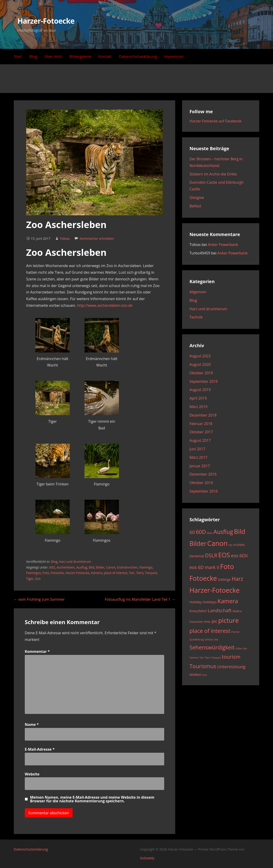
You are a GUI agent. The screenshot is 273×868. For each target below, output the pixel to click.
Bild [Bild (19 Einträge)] (240, 531)
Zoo (38, 579)
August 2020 (200, 364)
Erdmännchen (127, 567)
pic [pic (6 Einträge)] (215, 621)
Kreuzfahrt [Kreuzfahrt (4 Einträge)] (198, 611)
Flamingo (146, 567)
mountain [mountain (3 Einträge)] (196, 622)
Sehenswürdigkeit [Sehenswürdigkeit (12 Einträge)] (212, 647)
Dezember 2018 (203, 415)
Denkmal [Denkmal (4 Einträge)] (197, 556)
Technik (196, 317)
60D (52, 567)
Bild (92, 567)
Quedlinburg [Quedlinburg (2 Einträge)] (197, 640)
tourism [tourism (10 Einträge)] (231, 657)
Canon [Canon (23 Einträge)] (217, 543)
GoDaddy (147, 858)
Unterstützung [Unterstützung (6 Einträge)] (231, 666)
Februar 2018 (201, 424)
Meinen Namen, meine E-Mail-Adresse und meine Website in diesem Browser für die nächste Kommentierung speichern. (92, 799)
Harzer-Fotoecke (46, 21)
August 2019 (200, 390)
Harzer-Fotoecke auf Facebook (215, 121)
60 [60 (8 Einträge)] (192, 532)
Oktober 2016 (201, 483)
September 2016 (204, 491)
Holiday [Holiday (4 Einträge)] (196, 602)
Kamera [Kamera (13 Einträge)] (228, 601)
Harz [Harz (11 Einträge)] (237, 579)
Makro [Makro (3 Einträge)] (237, 611)
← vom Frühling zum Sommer (39, 599)
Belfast (195, 206)
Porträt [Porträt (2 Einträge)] (235, 632)
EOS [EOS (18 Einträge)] (224, 555)
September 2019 (204, 381)
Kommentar (37, 651)
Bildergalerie (80, 56)
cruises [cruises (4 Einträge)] (239, 544)
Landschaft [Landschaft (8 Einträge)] (220, 610)
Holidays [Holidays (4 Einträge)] (210, 602)
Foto (46, 573)
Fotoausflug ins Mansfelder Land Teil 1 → (140, 599)
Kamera (97, 573)
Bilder (100, 567)
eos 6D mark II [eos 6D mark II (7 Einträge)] (204, 567)
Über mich (53, 56)
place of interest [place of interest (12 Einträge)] (210, 631)
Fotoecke (57, 573)
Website (32, 774)
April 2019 (198, 398)
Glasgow (197, 197)
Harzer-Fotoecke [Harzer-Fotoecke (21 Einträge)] (214, 590)
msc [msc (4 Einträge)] (207, 621)
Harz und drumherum (75, 562)
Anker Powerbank (223, 245)
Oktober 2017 (201, 432)
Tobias (65, 238)
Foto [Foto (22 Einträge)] (227, 566)
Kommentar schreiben (97, 238)
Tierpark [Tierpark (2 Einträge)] (216, 658)
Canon (111, 567)
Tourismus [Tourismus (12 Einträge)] (203, 666)
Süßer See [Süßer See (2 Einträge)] (241, 648)
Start (18, 56)
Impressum (174, 56)
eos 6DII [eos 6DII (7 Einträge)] (239, 556)
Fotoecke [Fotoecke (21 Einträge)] (203, 578)
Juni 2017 (197, 449)
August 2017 (200, 440)
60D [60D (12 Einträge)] (201, 532)
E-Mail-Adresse (40, 749)
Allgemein (198, 292)
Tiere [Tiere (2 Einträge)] (207, 658)
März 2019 (198, 407)
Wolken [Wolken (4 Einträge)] (196, 674)
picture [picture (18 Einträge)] (228, 620)
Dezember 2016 (203, 474)
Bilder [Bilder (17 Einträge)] (198, 543)
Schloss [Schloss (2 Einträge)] (209, 640)
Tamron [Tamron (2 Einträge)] (194, 658)
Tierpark (151, 573)
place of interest (115, 573)
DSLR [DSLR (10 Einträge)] (211, 555)
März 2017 (198, 457)
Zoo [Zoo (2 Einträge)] (205, 675)
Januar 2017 (200, 466)
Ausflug (82, 567)
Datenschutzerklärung (138, 56)
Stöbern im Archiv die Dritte (213, 174)
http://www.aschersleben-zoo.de (105, 305)
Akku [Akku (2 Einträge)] (210, 533)
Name (32, 724)
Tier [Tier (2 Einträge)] (201, 658)
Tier (132, 573)
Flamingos (34, 573)
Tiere (140, 573)
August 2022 (200, 356)
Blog (33, 56)
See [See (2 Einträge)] (216, 640)
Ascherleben (66, 567)
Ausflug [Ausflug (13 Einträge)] (223, 532)
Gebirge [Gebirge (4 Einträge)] (224, 579)
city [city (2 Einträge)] (230, 545)
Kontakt (105, 56)
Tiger (30, 579)
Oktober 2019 (201, 373)
